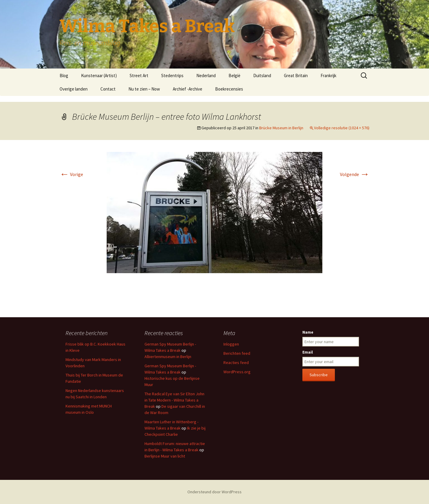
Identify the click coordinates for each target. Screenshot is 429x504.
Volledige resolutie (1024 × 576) (342, 128)
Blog (64, 76)
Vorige (71, 174)
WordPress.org (237, 372)
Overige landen (74, 89)
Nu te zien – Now (144, 89)
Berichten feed (237, 353)
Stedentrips (172, 76)
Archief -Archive (188, 89)
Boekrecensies (229, 89)
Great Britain (296, 76)
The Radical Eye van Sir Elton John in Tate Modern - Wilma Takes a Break (174, 400)
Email (308, 352)
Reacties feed (236, 363)
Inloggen (231, 344)
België (234, 76)
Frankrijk (328, 76)
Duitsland (262, 76)
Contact (108, 89)
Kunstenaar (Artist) (99, 76)
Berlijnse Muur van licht (165, 456)
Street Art (139, 76)
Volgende (355, 174)
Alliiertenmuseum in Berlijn (168, 357)
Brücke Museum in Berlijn (281, 128)
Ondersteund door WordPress (214, 492)
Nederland (206, 76)
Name (308, 332)
